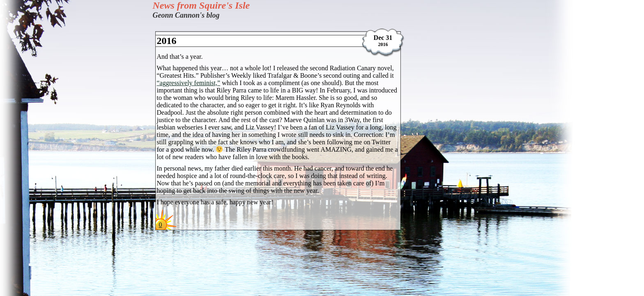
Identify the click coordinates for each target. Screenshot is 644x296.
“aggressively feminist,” (189, 83)
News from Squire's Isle (201, 5)
